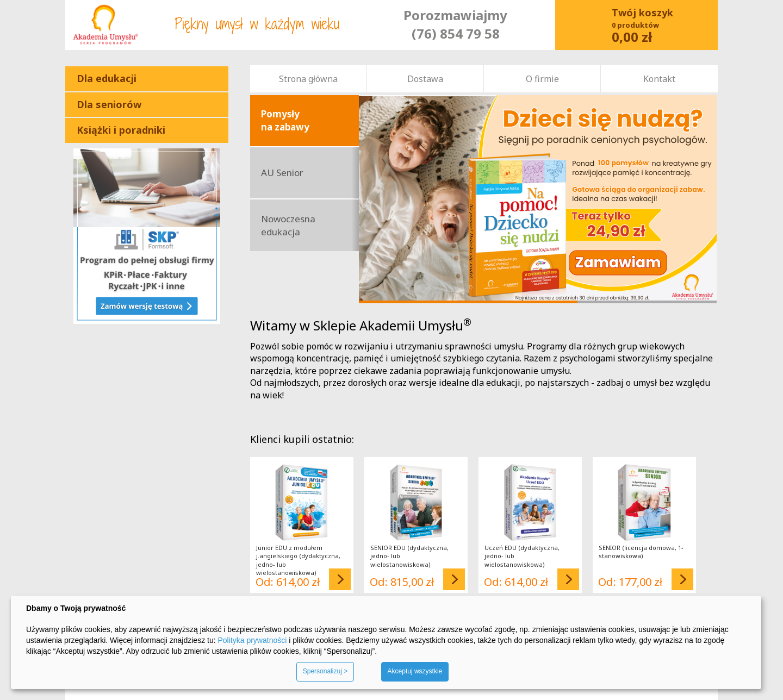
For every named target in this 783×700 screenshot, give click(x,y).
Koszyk (636, 25)
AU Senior (282, 173)
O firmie (542, 79)
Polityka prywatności (252, 640)
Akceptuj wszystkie (415, 671)
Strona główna (308, 79)
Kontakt (659, 79)
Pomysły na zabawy (285, 120)
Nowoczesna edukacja (288, 225)
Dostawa (425, 79)
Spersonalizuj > (325, 671)
